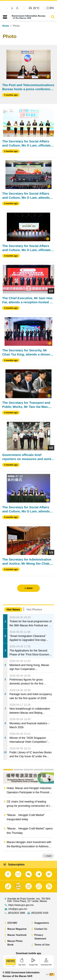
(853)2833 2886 (16, 913)
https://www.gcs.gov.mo (21, 905)
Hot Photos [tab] (34, 609)
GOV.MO (12, 923)
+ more (48, 856)
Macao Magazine (17, 929)
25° (36, 8)
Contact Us (41, 929)
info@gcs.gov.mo (18, 909)
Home (6, 26)
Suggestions (42, 923)
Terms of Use (42, 945)
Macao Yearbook (17, 935)
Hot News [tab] (13, 609)
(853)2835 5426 (40, 913)
